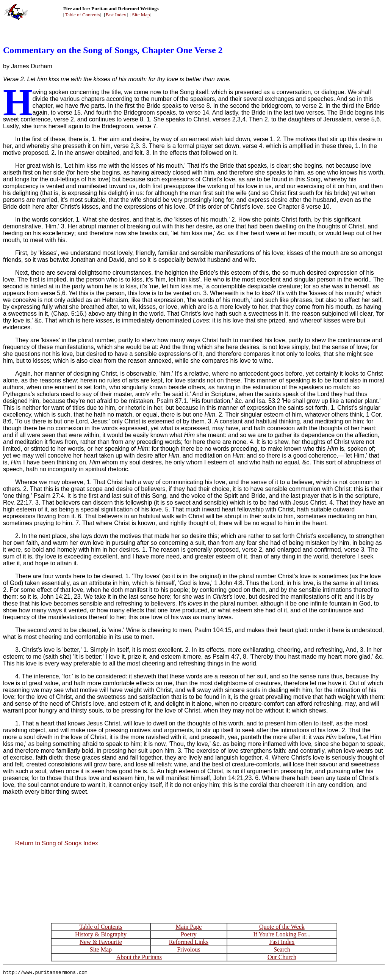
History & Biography (101, 934)
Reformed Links (189, 942)
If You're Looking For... (282, 934)
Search (282, 949)
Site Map (141, 15)
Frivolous (189, 949)
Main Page (189, 927)
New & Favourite (101, 942)
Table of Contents (82, 15)
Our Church (282, 957)
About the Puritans (139, 957)
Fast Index (116, 15)
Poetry (189, 934)
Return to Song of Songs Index (57, 843)
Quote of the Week (282, 927)
